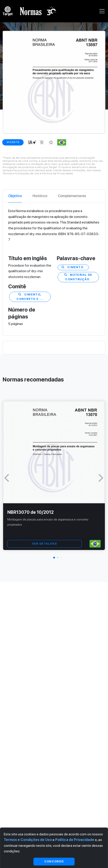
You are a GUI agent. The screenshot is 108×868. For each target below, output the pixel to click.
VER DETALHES (45, 544)
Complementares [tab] (72, 196)
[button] (54, 558)
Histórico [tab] (40, 196)
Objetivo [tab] (15, 196)
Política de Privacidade (75, 840)
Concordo (54, 861)
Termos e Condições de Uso (28, 840)
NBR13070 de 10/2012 (31, 512)
